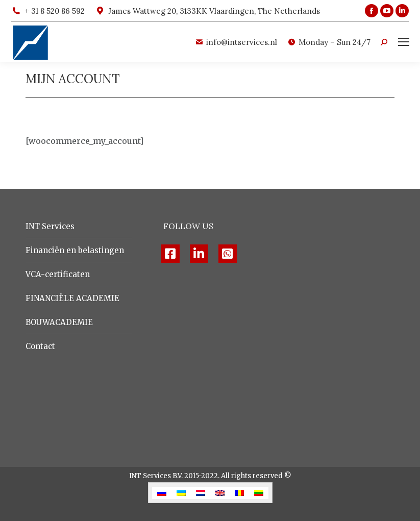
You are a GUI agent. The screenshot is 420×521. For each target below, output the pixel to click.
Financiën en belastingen (75, 250)
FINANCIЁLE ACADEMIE (72, 298)
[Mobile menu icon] (404, 42)
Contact (40, 346)
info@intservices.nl (236, 42)
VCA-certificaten (58, 274)
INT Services (50, 226)
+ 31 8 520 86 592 (48, 11)
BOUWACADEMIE (59, 322)
